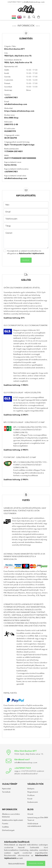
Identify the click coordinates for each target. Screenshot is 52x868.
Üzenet (9, 233)
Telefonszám (11, 219)
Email (8, 212)
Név (7, 205)
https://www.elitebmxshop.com (19, 111)
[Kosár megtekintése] (39, 17)
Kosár (30, 799)
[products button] (25, 17)
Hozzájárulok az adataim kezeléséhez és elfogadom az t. (26, 252)
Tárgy (8, 226)
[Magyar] (14, 17)
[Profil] (29, 17)
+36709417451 (15, 2)
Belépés (31, 789)
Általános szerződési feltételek (11, 815)
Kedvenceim (33, 802)
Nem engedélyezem (16, 863)
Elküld (26, 260)
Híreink (30, 814)
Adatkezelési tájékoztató (13, 820)
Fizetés (5, 823)
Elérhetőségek (8, 830)
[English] (19, 17)
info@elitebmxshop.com (34, 2)
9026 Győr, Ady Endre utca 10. (29, 754)
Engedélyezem (36, 863)
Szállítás (5, 827)
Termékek (6, 792)
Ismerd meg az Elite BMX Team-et (38, 819)
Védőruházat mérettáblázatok (34, 825)
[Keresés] (34, 17)
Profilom (31, 795)
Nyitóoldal (6, 789)
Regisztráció (33, 792)
